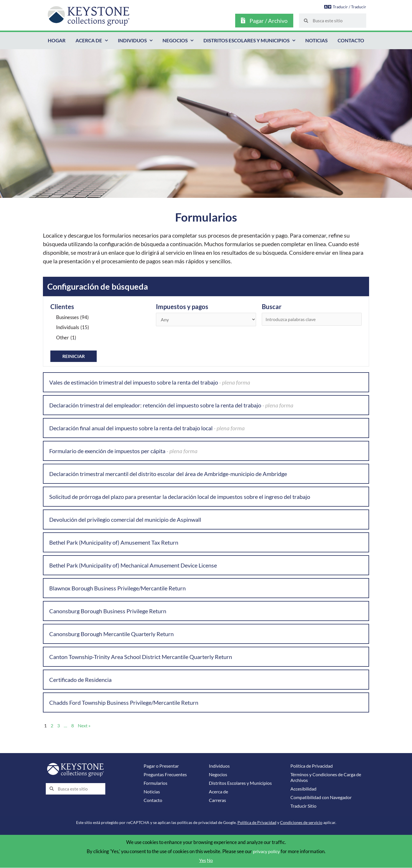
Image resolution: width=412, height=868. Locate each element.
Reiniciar (74, 356)
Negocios (178, 41)
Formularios (156, 783)
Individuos (135, 41)
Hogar (57, 40)
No (210, 860)
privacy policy (266, 852)
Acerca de (92, 41)
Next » (86, 726)
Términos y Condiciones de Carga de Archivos (328, 778)
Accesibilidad (305, 789)
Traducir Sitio (304, 806)
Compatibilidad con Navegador (323, 798)
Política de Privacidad (313, 766)
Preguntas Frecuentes (167, 775)
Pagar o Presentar (163, 766)
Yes (203, 860)
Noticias (316, 40)
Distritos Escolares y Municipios (249, 41)
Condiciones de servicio (301, 823)
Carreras (218, 800)
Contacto (351, 40)
